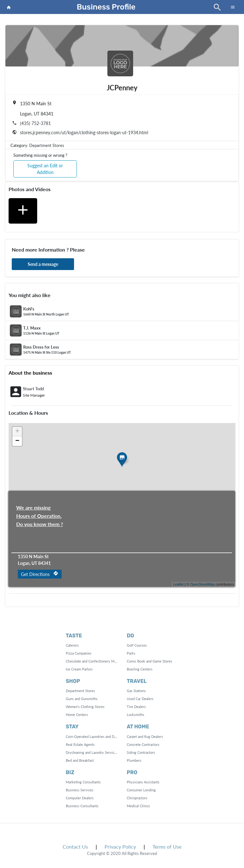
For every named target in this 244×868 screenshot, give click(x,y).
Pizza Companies (79, 653)
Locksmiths (136, 715)
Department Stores (47, 145)
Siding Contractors (141, 752)
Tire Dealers (136, 707)
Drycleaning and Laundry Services (92, 752)
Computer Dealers (80, 798)
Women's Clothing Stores (85, 707)
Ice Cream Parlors (79, 669)
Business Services (80, 790)
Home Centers (77, 715)
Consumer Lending (141, 790)
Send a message (43, 264)
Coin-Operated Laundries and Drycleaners (98, 736)
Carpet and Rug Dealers (145, 736)
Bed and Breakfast (80, 760)
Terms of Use (167, 847)
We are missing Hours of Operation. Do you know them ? (40, 508)
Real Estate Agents (80, 744)
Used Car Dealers (140, 699)
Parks (131, 653)
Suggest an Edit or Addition (45, 169)
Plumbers (134, 760)
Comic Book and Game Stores (149, 661)
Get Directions (40, 574)
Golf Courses (137, 645)
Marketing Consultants (83, 782)
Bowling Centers (140, 669)
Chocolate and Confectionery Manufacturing (100, 661)
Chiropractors (137, 798)
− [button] (17, 441)
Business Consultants (82, 806)
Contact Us (75, 847)
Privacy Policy (120, 847)
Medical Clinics (138, 806)
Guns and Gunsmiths (82, 699)
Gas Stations (136, 691)
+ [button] (17, 432)
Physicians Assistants (143, 782)
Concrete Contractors (143, 744)
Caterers (72, 645)
